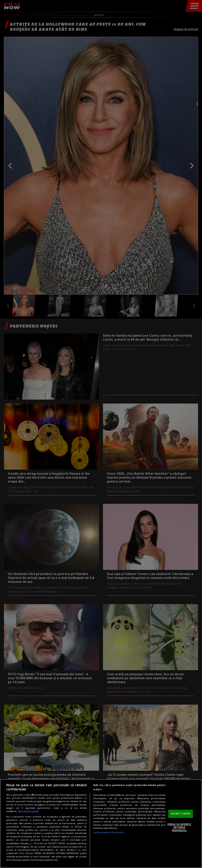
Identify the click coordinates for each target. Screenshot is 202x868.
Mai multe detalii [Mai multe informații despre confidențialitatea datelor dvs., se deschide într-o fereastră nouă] (29, 811)
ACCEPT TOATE (181, 814)
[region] (101, 824)
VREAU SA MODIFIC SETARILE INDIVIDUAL (179, 827)
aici (31, 843)
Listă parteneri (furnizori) (108, 832)
